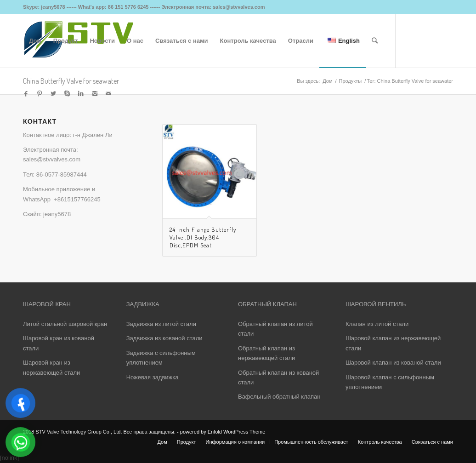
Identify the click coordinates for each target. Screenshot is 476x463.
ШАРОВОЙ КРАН (47, 304)
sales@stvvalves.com (52, 159)
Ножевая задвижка (153, 377)
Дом (327, 81)
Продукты (350, 81)
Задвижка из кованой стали (164, 338)
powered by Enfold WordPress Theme (223, 432)
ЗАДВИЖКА (143, 304)
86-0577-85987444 (62, 174)
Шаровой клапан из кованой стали (393, 363)
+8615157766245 (77, 199)
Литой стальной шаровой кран (65, 324)
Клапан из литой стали (377, 324)
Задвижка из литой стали (161, 324)
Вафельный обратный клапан (279, 397)
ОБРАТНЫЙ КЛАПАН (267, 304)
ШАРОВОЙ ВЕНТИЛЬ (376, 304)
